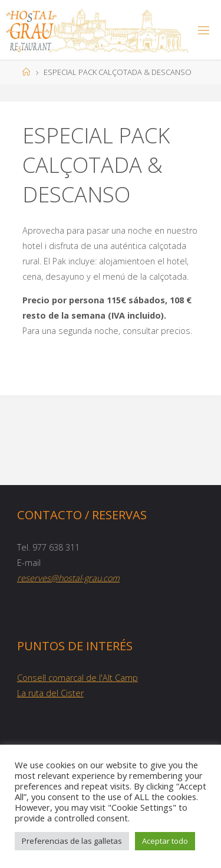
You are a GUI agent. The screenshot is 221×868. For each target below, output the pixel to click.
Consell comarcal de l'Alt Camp (77, 678)
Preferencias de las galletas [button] (72, 841)
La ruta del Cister (50, 693)
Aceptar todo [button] (165, 841)
